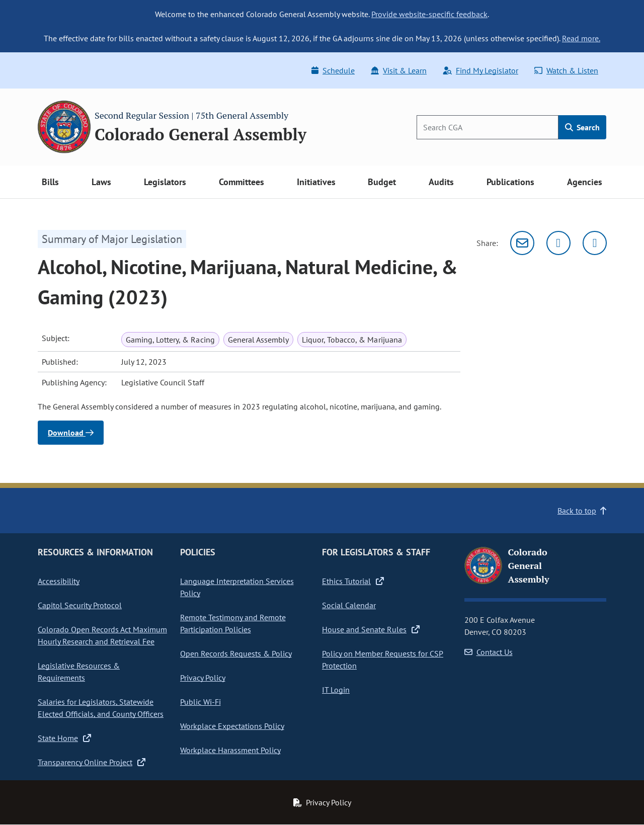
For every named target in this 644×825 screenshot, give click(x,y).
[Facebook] (595, 243)
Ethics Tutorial (353, 581)
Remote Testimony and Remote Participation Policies (233, 623)
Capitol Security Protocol (80, 605)
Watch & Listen (566, 70)
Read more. (581, 38)
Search (582, 127)
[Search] (488, 127)
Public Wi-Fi (200, 702)
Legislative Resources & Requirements (79, 672)
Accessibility (59, 581)
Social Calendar (349, 605)
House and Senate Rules (371, 629)
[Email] (522, 243)
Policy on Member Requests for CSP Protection (383, 659)
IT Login (336, 690)
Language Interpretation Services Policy (237, 587)
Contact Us (489, 652)
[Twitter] (558, 243)
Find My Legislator (480, 70)
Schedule (333, 70)
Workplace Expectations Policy (232, 726)
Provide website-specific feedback (429, 14)
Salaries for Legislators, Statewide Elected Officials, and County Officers (101, 708)
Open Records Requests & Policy (236, 653)
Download (71, 433)
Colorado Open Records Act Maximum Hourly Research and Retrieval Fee (102, 635)
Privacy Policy (203, 678)
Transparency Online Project (92, 762)
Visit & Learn (399, 70)
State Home (64, 738)
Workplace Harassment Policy (230, 750)
